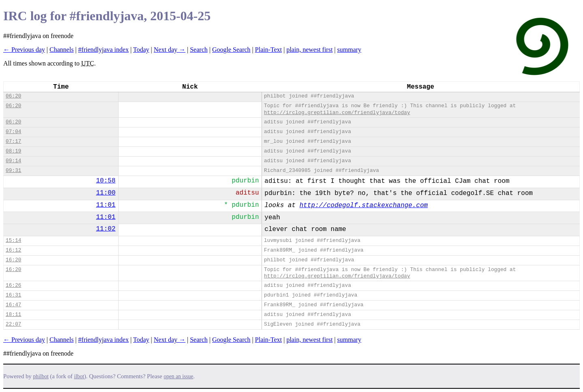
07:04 (13, 132)
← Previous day (24, 50)
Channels (62, 50)
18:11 (13, 315)
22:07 (13, 324)
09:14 (13, 161)
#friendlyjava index (103, 50)
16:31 (13, 295)
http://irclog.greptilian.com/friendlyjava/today (337, 113)
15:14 (13, 240)
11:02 (106, 229)
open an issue (178, 376)
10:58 (106, 181)
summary (349, 50)
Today (141, 50)
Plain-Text (268, 50)
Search (199, 50)
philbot (41, 376)
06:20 (13, 96)
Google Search (231, 50)
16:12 (13, 250)
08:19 (13, 151)
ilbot (79, 376)
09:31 (13, 171)
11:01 (106, 205)
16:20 (13, 260)
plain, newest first (309, 50)
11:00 (106, 193)
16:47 (13, 305)
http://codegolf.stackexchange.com (364, 206)
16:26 (13, 285)
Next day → (170, 50)
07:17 (13, 141)
